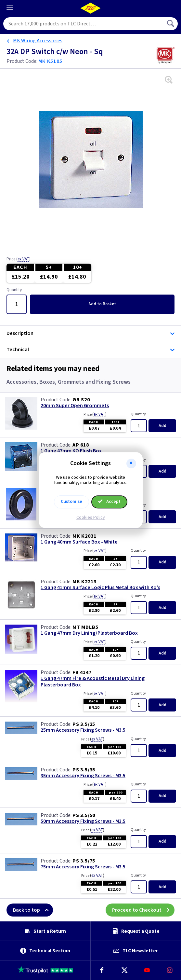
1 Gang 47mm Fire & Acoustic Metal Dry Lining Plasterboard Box (93, 682)
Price (19, 259)
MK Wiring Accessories (38, 41)
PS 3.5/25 (84, 724)
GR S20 (81, 400)
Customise (71, 502)
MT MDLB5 (85, 627)
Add (102, 304)
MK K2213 (84, 582)
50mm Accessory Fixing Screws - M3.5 (83, 821)
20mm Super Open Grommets (75, 406)
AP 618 (81, 445)
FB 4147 (82, 672)
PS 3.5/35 (84, 770)
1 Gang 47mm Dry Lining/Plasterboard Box (89, 633)
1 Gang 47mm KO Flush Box (71, 451)
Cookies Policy (91, 518)
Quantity (14, 290)
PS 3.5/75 (84, 861)
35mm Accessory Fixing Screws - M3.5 (83, 776)
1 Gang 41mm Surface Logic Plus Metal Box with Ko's (100, 588)
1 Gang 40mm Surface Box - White (79, 542)
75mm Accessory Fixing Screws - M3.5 (83, 867)
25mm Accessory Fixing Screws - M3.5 (83, 730)
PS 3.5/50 (84, 815)
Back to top (33, 910)
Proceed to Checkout (143, 910)
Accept (110, 502)
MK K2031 (84, 536)
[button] (131, 463)
